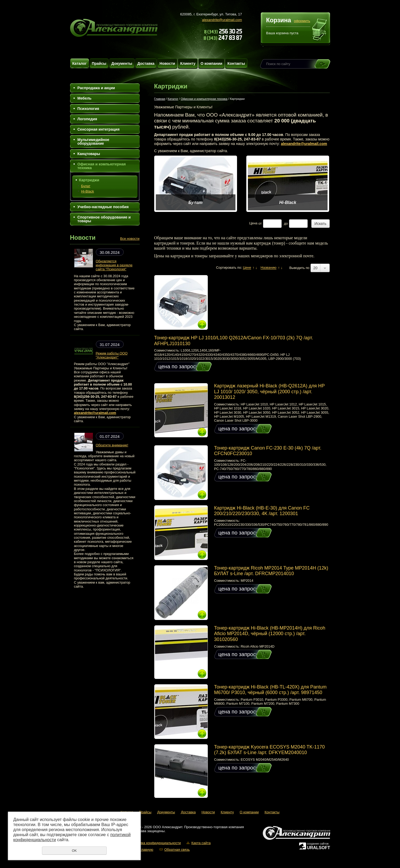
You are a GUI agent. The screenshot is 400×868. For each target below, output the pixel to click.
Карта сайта (201, 843)
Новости (167, 63)
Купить (199, 367)
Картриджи (89, 180)
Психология (88, 109)
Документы (122, 63)
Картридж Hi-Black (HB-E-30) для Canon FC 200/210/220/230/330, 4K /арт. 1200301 (262, 511)
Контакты (236, 63)
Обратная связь (177, 850)
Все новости (130, 239)
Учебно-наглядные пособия (103, 207)
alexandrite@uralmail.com (222, 20)
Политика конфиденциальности (156, 843)
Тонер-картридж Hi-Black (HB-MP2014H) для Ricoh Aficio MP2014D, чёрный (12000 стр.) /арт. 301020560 (270, 634)
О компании (211, 63)
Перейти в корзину (320, 30)
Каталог (79, 63)
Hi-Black (88, 191)
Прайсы (99, 63)
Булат (86, 186)
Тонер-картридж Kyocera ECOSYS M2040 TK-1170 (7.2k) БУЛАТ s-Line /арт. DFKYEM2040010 (270, 750)
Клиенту (188, 63)
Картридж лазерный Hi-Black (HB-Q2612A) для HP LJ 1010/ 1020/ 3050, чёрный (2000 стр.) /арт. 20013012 (270, 392)
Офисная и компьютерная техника (102, 166)
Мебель (85, 98)
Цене (247, 268)
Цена (253, 223)
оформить (302, 21)
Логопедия (87, 119)
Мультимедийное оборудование (93, 142)
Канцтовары (89, 154)
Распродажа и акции (96, 88)
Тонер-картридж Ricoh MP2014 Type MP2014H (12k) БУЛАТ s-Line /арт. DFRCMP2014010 (271, 571)
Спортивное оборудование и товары (104, 219)
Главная (160, 99)
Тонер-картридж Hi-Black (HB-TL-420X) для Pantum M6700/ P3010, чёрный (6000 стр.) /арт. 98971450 (270, 690)
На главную (144, 850)
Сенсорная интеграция (99, 129)
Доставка (146, 63)
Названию (269, 268)
